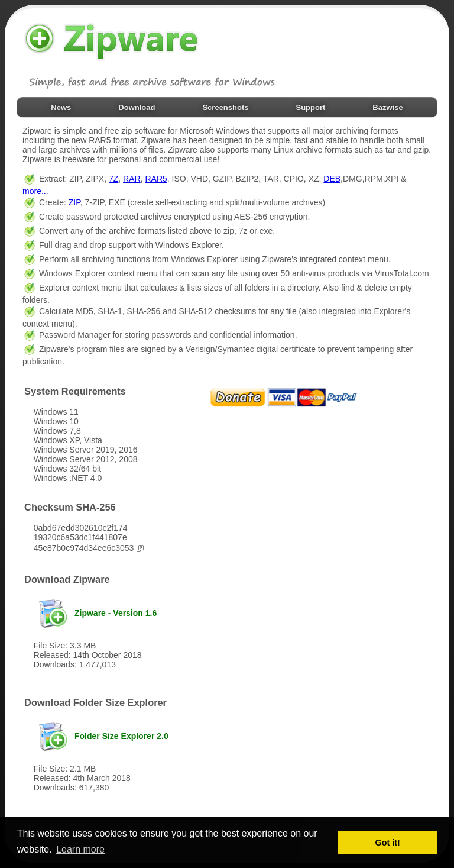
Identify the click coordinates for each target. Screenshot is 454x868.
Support (310, 107)
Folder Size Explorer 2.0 (121, 736)
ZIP (74, 202)
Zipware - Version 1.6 (116, 613)
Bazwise (387, 107)
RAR (132, 179)
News (61, 107)
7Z (113, 179)
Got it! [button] (388, 843)
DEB (332, 179)
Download (137, 107)
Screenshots (225, 107)
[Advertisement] (296, 605)
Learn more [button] (80, 849)
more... (35, 191)
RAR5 (156, 179)
